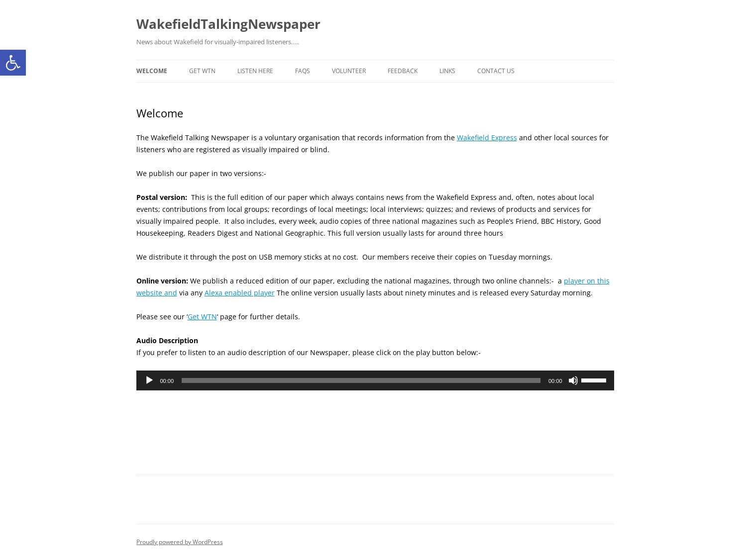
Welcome (152, 71)
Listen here (255, 71)
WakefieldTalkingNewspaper (228, 24)
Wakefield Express (487, 138)
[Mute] (573, 380)
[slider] (361, 380)
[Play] (149, 380)
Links (447, 71)
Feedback (403, 71)
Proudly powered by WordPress (180, 542)
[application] (375, 380)
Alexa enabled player (240, 293)
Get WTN (202, 71)
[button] (13, 63)
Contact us (496, 71)
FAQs (303, 71)
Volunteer (349, 71)
